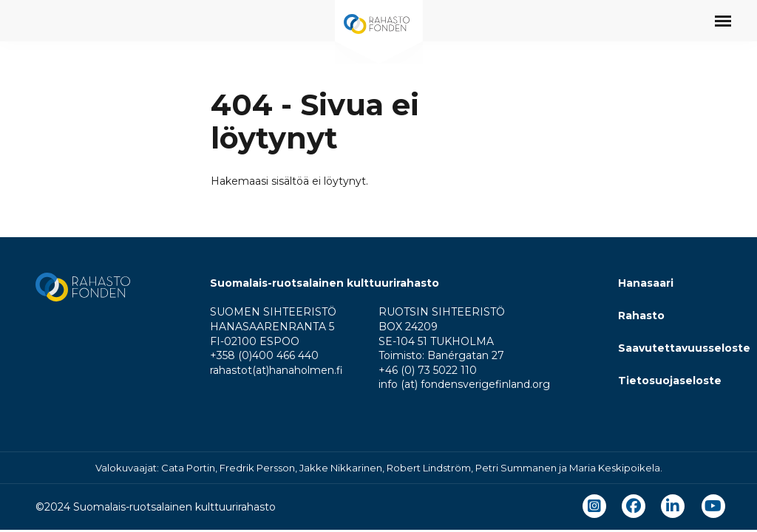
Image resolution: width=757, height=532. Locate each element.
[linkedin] (673, 506)
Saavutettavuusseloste (684, 348)
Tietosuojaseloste (670, 381)
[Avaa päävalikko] (723, 21)
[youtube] (713, 506)
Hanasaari (646, 283)
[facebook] (634, 506)
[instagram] (594, 506)
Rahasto (641, 316)
